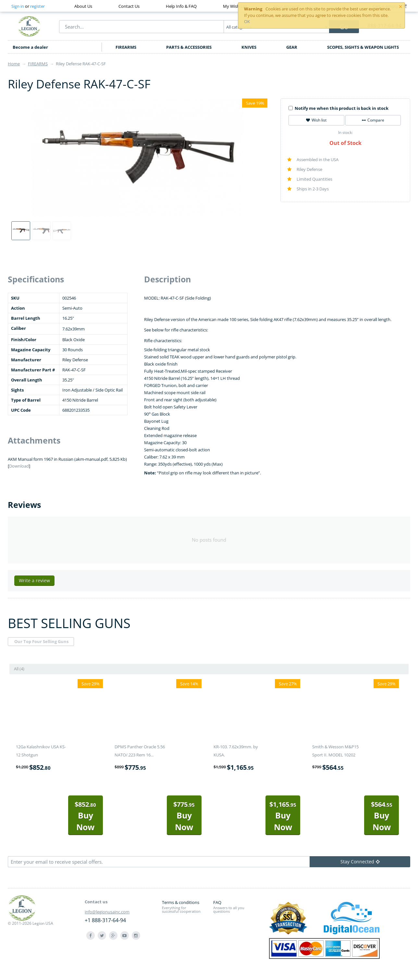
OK (247, 21)
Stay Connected (360, 862)
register (37, 6)
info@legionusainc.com (107, 912)
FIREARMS (126, 47)
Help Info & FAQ (181, 6)
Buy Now (85, 816)
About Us (83, 6)
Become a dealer (30, 47)
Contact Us (129, 6)
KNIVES (249, 47)
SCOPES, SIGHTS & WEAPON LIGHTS (363, 47)
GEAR (292, 47)
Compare (373, 120)
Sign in (18, 6)
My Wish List (235, 6)
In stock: (345, 132)
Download (19, 466)
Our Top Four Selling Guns (41, 641)
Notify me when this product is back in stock (338, 108)
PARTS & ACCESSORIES (189, 47)
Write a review (34, 580)
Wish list (316, 120)
